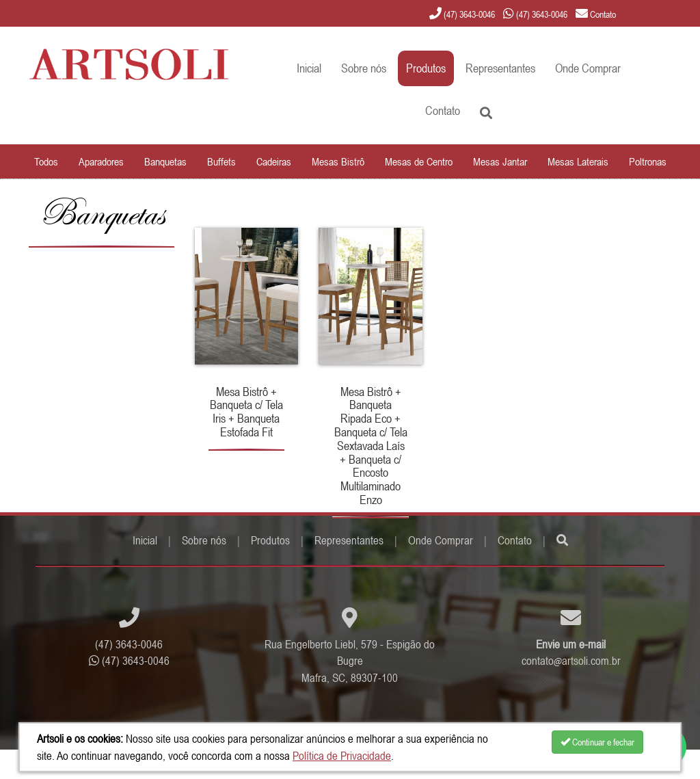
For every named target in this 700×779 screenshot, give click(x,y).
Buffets (221, 161)
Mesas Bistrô (338, 161)
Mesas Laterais (578, 161)
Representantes (500, 68)
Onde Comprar (588, 68)
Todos (46, 161)
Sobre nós (364, 68)
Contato (443, 110)
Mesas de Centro (419, 161)
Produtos (270, 540)
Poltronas (648, 161)
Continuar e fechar (597, 742)
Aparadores (101, 161)
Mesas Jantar (500, 161)
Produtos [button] (426, 68)
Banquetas (165, 161)
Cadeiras (274, 161)
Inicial (309, 68)
